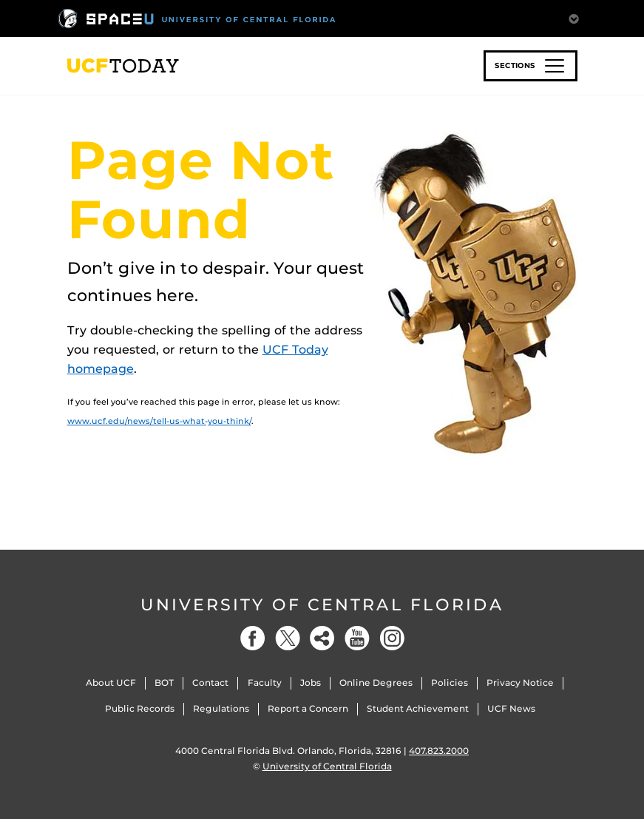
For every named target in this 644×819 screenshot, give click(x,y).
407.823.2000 (439, 751)
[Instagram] (392, 638)
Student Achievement (418, 708)
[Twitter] (288, 638)
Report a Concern (308, 708)
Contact (210, 682)
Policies (450, 682)
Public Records (140, 708)
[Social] (322, 638)
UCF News (511, 708)
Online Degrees (376, 682)
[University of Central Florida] (197, 18)
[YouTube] (357, 638)
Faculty (265, 682)
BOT (164, 682)
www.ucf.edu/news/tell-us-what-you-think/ (159, 421)
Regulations (221, 708)
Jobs (311, 682)
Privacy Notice (520, 682)
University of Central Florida (322, 605)
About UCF (111, 682)
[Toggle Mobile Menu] (574, 17)
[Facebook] (253, 638)
